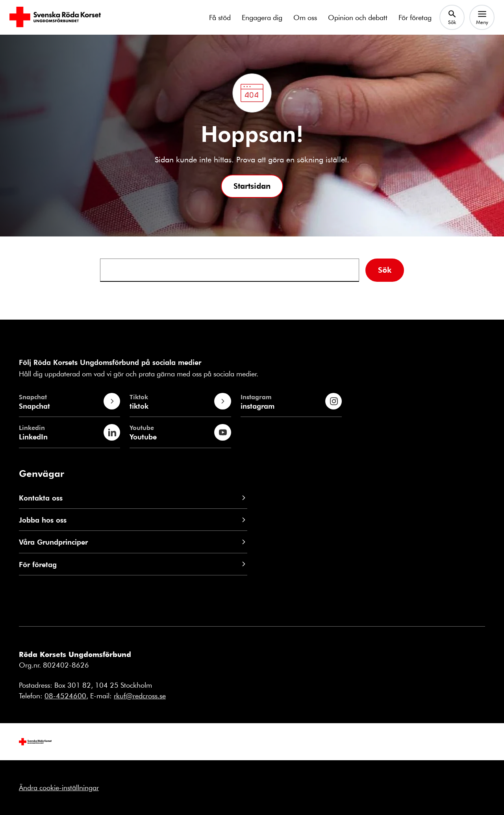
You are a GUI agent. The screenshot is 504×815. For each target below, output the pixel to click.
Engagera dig (262, 17)
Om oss (305, 17)
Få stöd (220, 17)
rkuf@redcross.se (140, 696)
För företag (415, 17)
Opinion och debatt (358, 17)
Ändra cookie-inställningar (59, 787)
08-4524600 (65, 696)
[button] (252, 186)
